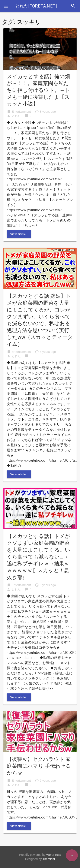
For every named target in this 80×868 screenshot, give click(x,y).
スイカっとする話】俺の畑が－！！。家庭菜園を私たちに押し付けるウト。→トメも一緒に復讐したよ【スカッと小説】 (38, 90)
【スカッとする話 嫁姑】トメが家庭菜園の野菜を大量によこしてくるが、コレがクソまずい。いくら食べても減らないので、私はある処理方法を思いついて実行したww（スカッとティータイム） (40, 320)
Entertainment (21, 112)
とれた (16, 116)
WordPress (54, 855)
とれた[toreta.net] (36, 6)
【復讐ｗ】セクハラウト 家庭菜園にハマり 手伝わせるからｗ (39, 766)
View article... (19, 234)
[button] (6, 6)
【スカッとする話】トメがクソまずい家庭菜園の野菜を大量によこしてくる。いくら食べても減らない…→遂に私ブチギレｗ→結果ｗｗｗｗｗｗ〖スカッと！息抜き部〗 (39, 557)
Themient (49, 859)
